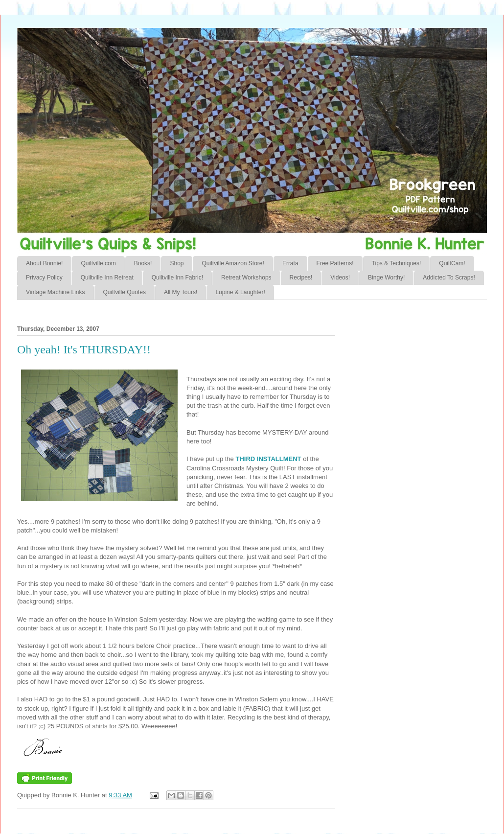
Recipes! (301, 278)
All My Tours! (181, 292)
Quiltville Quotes (125, 292)
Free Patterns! (335, 263)
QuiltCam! (452, 263)
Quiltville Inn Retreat (107, 278)
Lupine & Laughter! (240, 292)
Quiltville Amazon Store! (233, 263)
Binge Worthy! (386, 278)
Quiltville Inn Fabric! (177, 278)
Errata (290, 263)
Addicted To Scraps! (449, 278)
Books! (143, 263)
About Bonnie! (44, 263)
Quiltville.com (98, 263)
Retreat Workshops (246, 278)
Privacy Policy (44, 278)
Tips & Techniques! (397, 263)
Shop (177, 263)
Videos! (340, 278)
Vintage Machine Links (56, 292)
